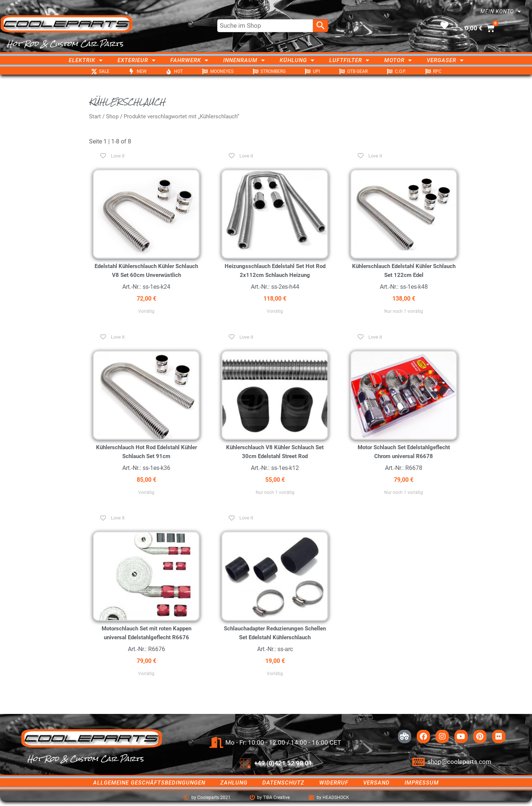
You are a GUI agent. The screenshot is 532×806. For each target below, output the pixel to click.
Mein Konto (501, 11)
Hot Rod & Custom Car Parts (65, 44)
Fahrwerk (189, 60)
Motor (398, 60)
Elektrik (86, 60)
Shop (112, 116)
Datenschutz (283, 783)
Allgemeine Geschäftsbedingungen (149, 783)
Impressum (422, 783)
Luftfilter (349, 60)
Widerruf (334, 783)
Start (95, 116)
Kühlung (297, 60)
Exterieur (137, 60)
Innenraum (244, 60)
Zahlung (234, 783)
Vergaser (445, 60)
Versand (376, 783)
